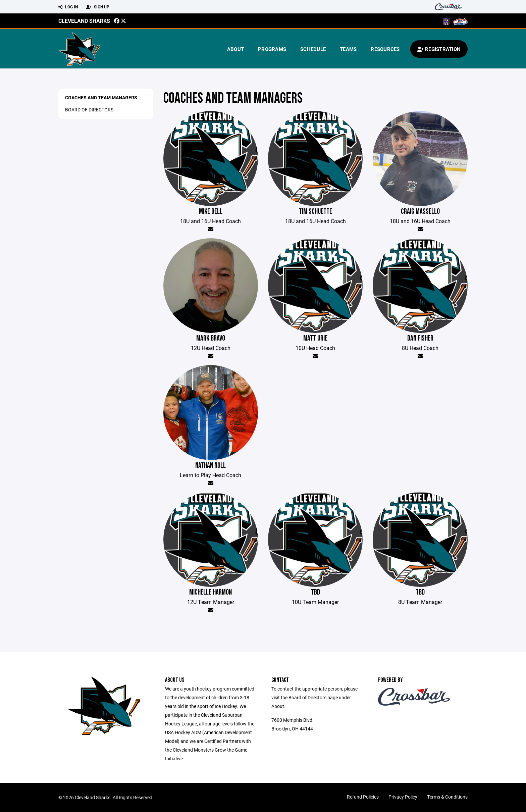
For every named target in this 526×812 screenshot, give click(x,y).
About (235, 49)
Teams (348, 49)
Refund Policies (363, 797)
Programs (272, 49)
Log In (68, 7)
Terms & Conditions (447, 797)
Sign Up (98, 7)
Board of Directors (89, 110)
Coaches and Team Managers (101, 97)
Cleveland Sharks (84, 21)
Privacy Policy (403, 797)
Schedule (313, 49)
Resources (385, 49)
